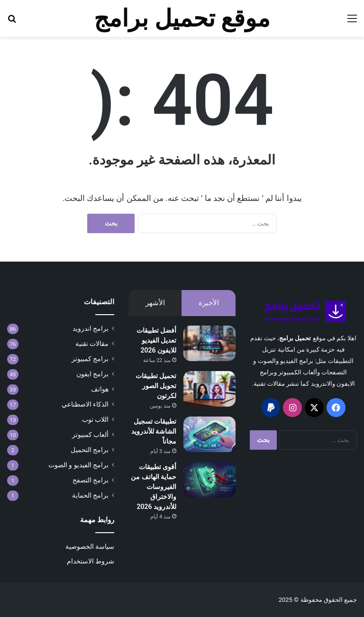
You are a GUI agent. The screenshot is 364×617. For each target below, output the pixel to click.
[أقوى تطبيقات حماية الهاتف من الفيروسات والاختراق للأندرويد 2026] (209, 480)
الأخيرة (209, 303)
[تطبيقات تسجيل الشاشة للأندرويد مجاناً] (209, 434)
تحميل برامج (295, 338)
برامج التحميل (90, 450)
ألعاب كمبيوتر (90, 435)
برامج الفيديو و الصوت (78, 465)
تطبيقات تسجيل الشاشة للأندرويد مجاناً (154, 431)
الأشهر (155, 303)
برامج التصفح (91, 480)
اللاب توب (95, 419)
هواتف (100, 389)
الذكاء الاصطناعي (85, 404)
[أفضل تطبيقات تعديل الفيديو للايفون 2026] (209, 343)
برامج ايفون (92, 374)
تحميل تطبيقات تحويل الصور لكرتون (156, 386)
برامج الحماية (90, 495)
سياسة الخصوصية (90, 546)
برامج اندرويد (91, 328)
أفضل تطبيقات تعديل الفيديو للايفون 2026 (156, 340)
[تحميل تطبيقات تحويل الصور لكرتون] (209, 389)
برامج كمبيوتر (90, 359)
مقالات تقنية (92, 344)
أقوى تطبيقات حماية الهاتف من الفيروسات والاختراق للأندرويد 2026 (154, 487)
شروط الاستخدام (91, 561)
